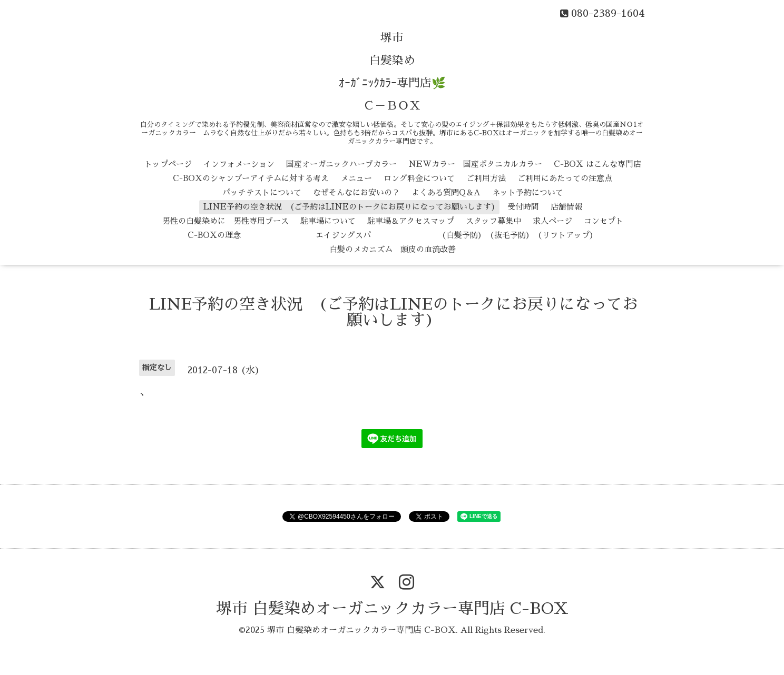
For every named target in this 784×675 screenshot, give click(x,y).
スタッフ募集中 (493, 221)
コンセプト (604, 221)
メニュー (356, 178)
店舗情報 (566, 207)
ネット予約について (528, 192)
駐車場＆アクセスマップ (411, 221)
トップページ (168, 164)
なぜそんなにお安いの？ (356, 192)
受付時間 (523, 207)
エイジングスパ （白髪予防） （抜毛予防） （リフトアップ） (425, 235)
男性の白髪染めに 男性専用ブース (226, 221)
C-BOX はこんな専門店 (597, 164)
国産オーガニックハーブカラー (341, 164)
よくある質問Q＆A (446, 192)
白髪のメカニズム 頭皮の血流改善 (393, 249)
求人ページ (552, 221)
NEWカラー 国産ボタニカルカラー (475, 164)
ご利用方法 (486, 178)
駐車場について (328, 221)
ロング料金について (419, 178)
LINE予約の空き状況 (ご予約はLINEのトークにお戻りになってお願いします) (350, 207)
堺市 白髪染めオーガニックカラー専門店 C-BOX (392, 609)
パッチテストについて (262, 192)
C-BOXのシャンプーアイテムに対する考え (251, 178)
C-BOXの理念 (214, 235)
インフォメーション (239, 164)
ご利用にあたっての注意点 (565, 178)
